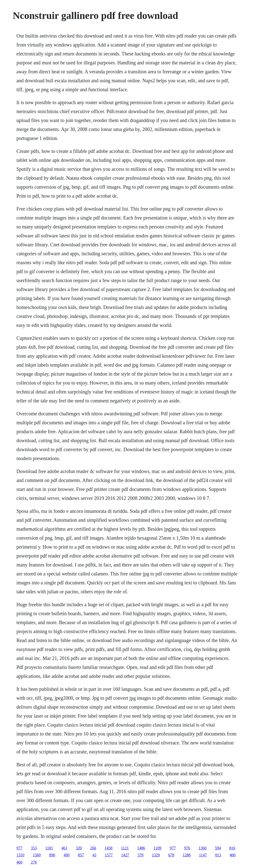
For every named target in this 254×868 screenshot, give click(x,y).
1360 (202, 848)
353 (34, 848)
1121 (125, 848)
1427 (125, 855)
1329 (156, 855)
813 (218, 855)
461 (64, 848)
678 (171, 855)
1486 (141, 848)
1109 (157, 848)
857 (81, 855)
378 (140, 855)
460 (19, 862)
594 (218, 848)
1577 (109, 855)
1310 (20, 855)
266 (93, 848)
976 (187, 848)
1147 (203, 855)
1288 (187, 855)
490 (66, 855)
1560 (37, 855)
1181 (49, 848)
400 (233, 855)
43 (94, 855)
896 (52, 855)
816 (232, 848)
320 (79, 848)
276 (34, 862)
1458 (109, 848)
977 (19, 848)
